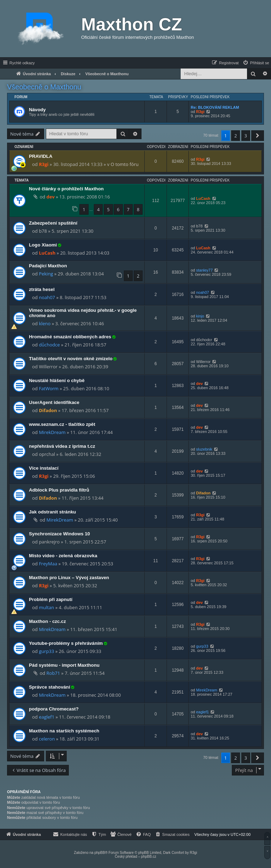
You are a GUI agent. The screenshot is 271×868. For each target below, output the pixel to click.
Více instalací (44, 468)
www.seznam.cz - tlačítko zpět (62, 424)
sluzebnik (204, 449)
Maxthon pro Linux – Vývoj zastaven (69, 578)
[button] (258, 136)
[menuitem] (256, 63)
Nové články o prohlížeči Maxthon (66, 189)
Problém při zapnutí (51, 599)
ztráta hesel (42, 289)
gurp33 (46, 651)
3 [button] (246, 136)
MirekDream (52, 432)
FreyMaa (48, 564)
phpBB (100, 853)
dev (51, 197)
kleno (45, 323)
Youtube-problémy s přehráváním (66, 643)
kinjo (200, 316)
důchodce (49, 345)
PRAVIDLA (41, 156)
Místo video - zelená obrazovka (63, 556)
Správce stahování (50, 687)
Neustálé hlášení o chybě (57, 381)
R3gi (200, 112)
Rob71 (53, 673)
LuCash (203, 198)
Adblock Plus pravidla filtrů (59, 490)
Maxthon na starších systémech (64, 731)
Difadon (48, 410)
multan (46, 607)
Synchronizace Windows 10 (59, 534)
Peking (46, 274)
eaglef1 (47, 717)
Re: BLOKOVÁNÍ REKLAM (215, 107)
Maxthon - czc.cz (47, 621)
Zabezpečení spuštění (53, 223)
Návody (37, 110)
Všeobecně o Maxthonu (44, 87)
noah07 (47, 297)
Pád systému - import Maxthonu (64, 665)
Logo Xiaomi (43, 245)
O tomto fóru (124, 164)
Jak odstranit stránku (52, 512)
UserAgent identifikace (54, 402)
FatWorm (49, 388)
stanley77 (204, 270)
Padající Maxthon (48, 266)
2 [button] (236, 136)
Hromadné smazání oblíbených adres (70, 337)
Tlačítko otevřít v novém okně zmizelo (71, 359)
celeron (47, 739)
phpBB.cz (149, 857)
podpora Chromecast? (54, 709)
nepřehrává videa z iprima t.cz (62, 446)
